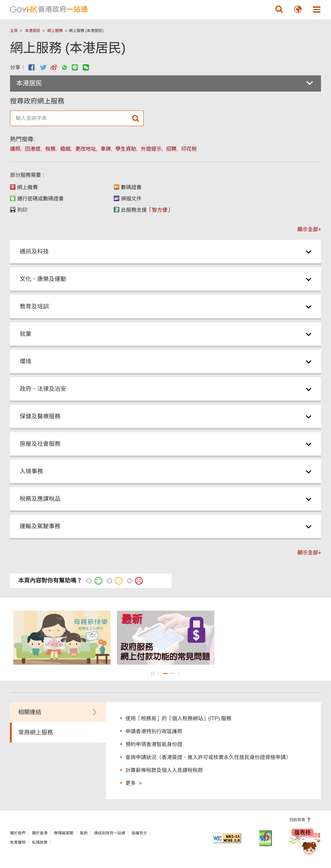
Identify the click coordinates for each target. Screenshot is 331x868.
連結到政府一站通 (110, 833)
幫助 (84, 833)
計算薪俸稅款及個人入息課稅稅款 (164, 770)
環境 (26, 361)
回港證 (33, 149)
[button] (279, 9)
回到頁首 (298, 820)
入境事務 (31, 471)
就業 (26, 334)
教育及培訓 (34, 306)
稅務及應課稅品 (40, 499)
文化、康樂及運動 (43, 279)
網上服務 (55, 31)
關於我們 (18, 833)
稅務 (50, 149)
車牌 (106, 149)
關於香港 (40, 833)
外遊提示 (151, 149)
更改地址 (86, 149)
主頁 (14, 31)
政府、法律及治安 (43, 389)
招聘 (171, 149)
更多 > (133, 783)
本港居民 (33, 31)
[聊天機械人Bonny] (304, 845)
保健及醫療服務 (40, 416)
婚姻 (65, 149)
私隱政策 (40, 842)
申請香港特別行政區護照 (154, 731)
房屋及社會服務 (40, 444)
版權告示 (139, 833)
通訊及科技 (34, 252)
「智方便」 (160, 210)
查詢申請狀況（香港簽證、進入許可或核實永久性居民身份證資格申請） (208, 757)
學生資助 (126, 149)
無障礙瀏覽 (64, 833)
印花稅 (189, 149)
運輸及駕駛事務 (40, 526)
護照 (15, 149)
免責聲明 (18, 842)
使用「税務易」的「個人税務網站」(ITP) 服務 (178, 718)
